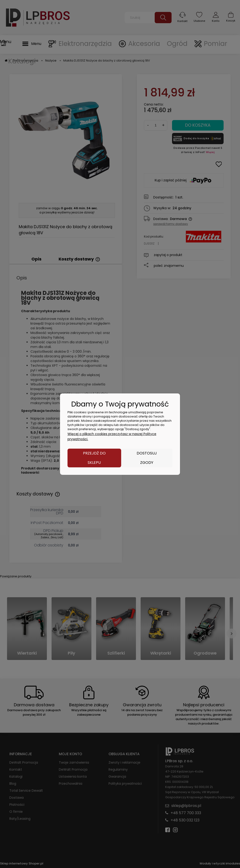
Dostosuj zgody (147, 458)
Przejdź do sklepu (94, 458)
